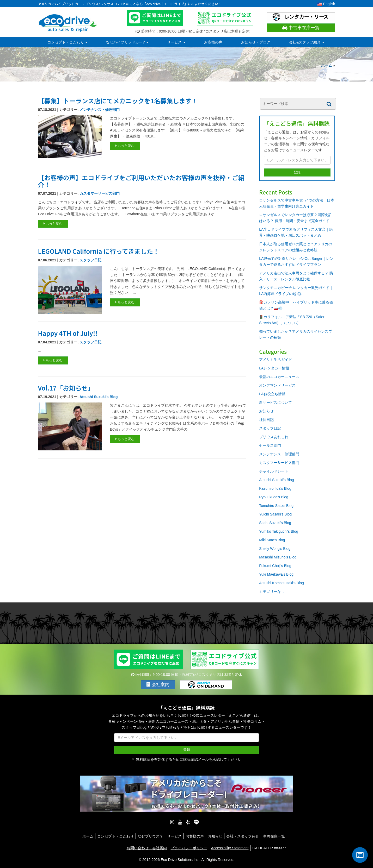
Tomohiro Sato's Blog (276, 506)
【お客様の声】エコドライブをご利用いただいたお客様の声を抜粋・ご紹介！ (141, 181)
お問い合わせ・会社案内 (147, 848)
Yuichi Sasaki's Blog (275, 514)
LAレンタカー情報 (274, 368)
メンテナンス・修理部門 (100, 110)
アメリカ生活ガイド (276, 360)
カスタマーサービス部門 (100, 193)
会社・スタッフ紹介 (243, 836)
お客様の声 (213, 42)
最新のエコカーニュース (279, 377)
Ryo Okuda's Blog (274, 497)
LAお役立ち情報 (272, 394)
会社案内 (158, 685)
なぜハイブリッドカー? (127, 42)
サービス (176, 42)
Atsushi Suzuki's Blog (99, 397)
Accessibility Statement (230, 848)
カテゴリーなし (272, 592)
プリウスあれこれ (274, 437)
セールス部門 (270, 445)
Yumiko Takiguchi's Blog (279, 531)
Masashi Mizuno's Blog (278, 557)
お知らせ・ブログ (256, 42)
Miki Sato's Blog (272, 540)
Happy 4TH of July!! (68, 333)
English (326, 4)
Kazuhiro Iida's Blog (275, 488)
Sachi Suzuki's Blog (275, 523)
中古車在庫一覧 (301, 28)
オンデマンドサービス (277, 385)
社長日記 (266, 420)
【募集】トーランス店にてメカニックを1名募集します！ (118, 101)
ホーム (327, 65)
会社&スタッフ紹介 (307, 42)
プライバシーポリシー (189, 848)
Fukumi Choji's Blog (275, 566)
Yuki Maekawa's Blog (276, 574)
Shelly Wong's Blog (275, 549)
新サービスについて (276, 402)
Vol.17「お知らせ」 (66, 388)
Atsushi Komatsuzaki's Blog (282, 583)
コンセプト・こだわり (68, 42)
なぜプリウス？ (150, 836)
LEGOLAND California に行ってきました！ (99, 251)
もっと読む (125, 146)
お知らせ (266, 411)
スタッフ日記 (90, 260)
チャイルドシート (274, 471)
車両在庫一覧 (274, 836)
